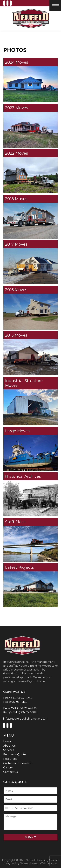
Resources (10, 759)
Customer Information (18, 763)
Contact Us (10, 772)
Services (9, 750)
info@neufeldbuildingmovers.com (26, 719)
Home (7, 741)
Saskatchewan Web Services (39, 863)
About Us (9, 746)
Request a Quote (15, 754)
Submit (30, 837)
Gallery (8, 768)
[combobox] (7, 808)
